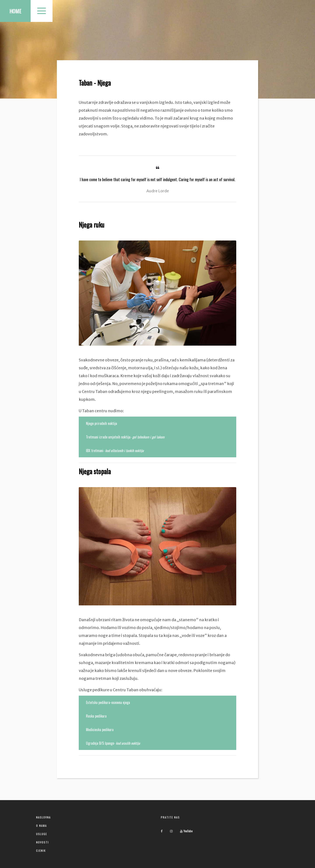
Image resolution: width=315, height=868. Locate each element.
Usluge (42, 834)
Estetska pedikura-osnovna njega (108, 702)
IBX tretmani (115, 451)
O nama (41, 826)
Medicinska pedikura (100, 730)
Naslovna (43, 817)
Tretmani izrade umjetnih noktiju (125, 437)
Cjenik (41, 851)
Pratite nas (170, 817)
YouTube (186, 831)
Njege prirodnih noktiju (101, 423)
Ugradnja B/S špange (113, 743)
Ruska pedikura (96, 716)
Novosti (42, 842)
